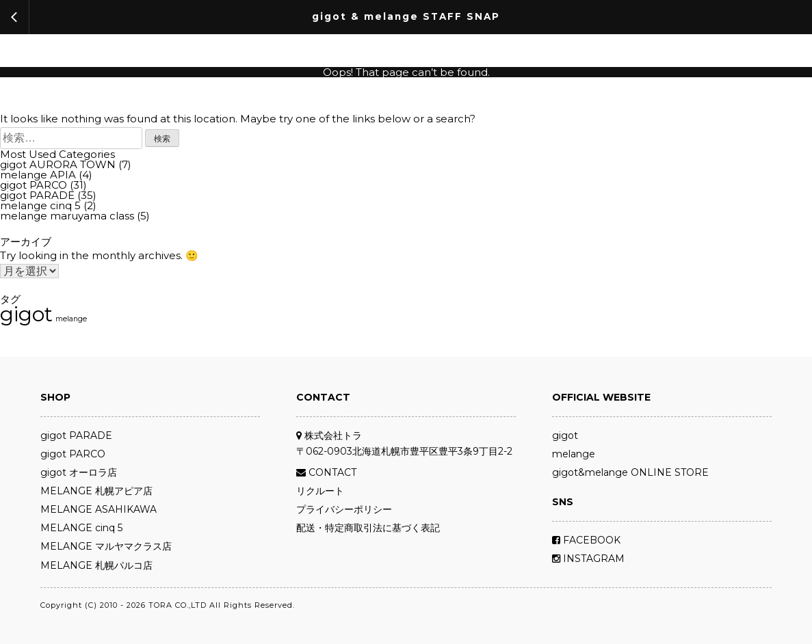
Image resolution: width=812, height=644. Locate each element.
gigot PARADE (37, 195)
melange (574, 454)
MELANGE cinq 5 (81, 528)
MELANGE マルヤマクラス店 (106, 546)
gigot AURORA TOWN (58, 164)
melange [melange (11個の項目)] (71, 320)
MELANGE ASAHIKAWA (99, 509)
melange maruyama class (67, 216)
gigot (565, 435)
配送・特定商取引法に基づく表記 (368, 528)
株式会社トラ (329, 435)
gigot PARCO (34, 185)
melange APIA (38, 175)
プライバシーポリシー (344, 509)
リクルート (320, 491)
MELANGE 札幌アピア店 (96, 491)
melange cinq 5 (40, 205)
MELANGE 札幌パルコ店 (96, 565)
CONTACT (326, 472)
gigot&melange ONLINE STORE (630, 472)
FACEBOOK (586, 540)
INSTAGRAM (588, 559)
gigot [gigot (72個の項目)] (26, 314)
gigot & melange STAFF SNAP (406, 17)
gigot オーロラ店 (79, 472)
